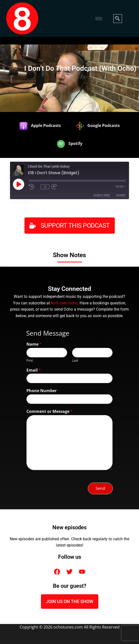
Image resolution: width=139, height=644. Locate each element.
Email (34, 370)
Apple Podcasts (45, 202)
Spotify (106, 202)
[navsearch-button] (118, 19)
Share (121, 195)
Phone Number (42, 391)
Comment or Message (50, 411)
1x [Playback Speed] (45, 187)
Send (100, 488)
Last (75, 360)
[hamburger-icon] (99, 19)
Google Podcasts (80, 202)
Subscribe (102, 195)
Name (34, 344)
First (30, 360)
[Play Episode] (18, 184)
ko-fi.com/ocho (64, 303)
